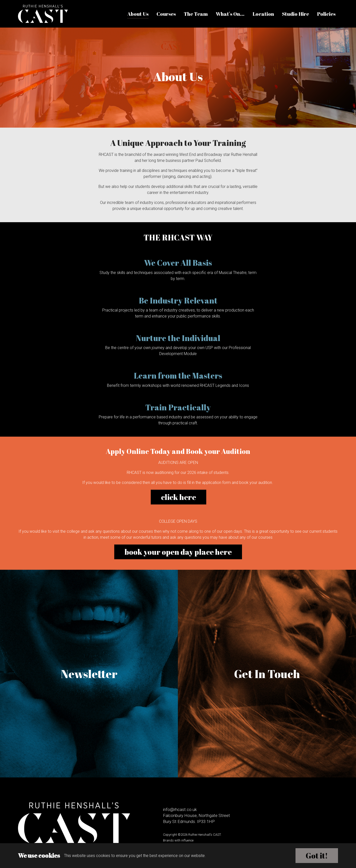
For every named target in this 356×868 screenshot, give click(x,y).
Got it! (317, 856)
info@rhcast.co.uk (180, 809)
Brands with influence (178, 840)
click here (178, 497)
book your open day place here (178, 552)
